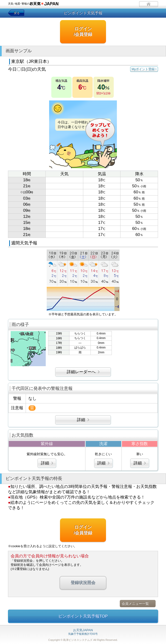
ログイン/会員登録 (83, 32)
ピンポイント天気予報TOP (83, 616)
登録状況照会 (83, 583)
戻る (17, 13)
